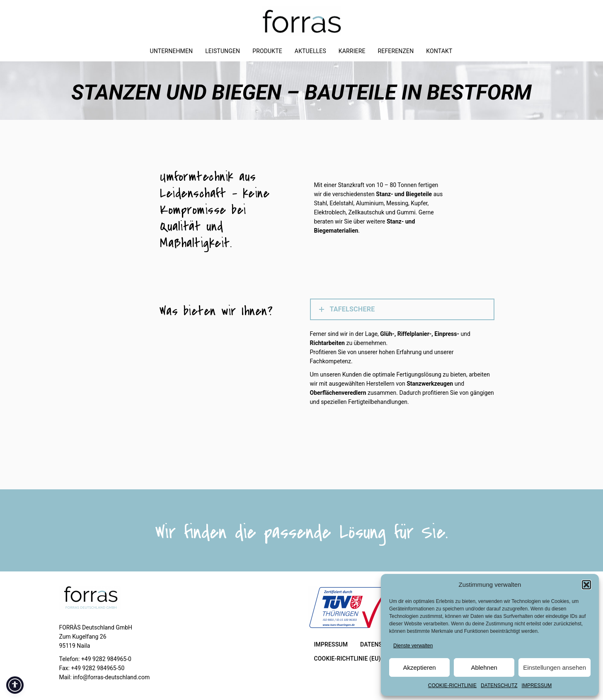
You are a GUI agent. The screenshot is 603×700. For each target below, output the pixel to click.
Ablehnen (484, 667)
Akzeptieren (419, 667)
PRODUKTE (267, 51)
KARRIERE (352, 51)
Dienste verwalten (413, 646)
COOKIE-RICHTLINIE (452, 685)
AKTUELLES (310, 51)
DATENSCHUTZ (499, 685)
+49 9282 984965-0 (106, 659)
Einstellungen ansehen (555, 667)
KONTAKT (439, 51)
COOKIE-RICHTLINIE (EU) (348, 659)
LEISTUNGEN (223, 51)
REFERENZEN (396, 51)
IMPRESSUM (537, 685)
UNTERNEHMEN (172, 51)
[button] (586, 585)
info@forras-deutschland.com (111, 677)
